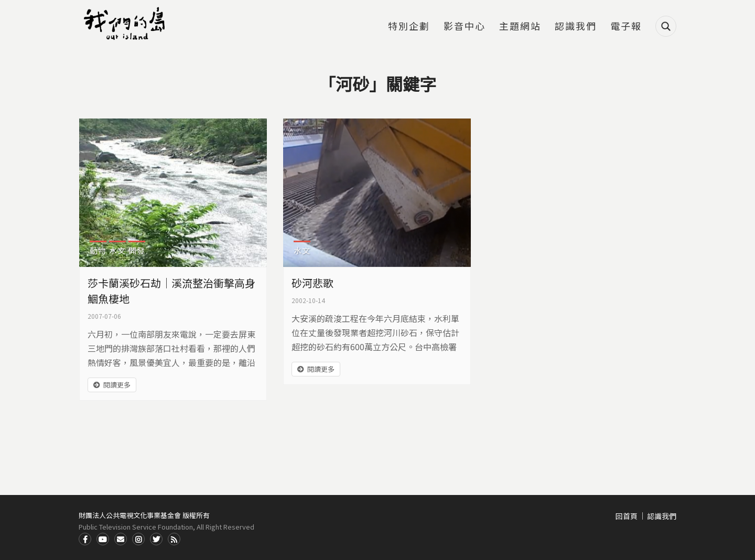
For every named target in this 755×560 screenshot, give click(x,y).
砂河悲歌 (312, 283)
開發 (137, 250)
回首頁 (627, 516)
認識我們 (576, 27)
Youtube (103, 539)
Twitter (156, 539)
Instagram (138, 539)
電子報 (626, 27)
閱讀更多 (117, 385)
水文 (117, 250)
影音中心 (465, 27)
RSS (174, 539)
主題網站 (520, 27)
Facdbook (85, 539)
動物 (98, 250)
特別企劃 (409, 27)
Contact (121, 539)
